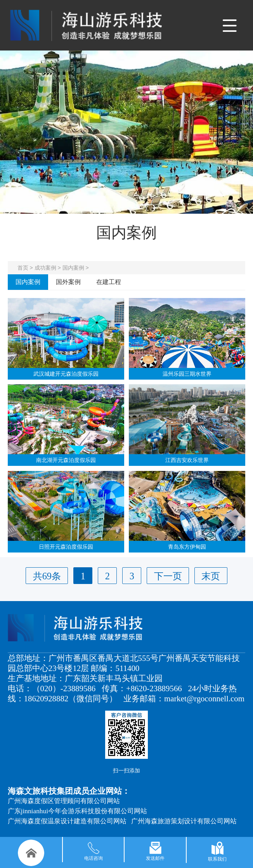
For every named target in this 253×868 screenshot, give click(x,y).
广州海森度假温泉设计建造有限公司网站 (67, 821)
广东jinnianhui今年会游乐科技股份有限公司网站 (77, 811)
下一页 (168, 576)
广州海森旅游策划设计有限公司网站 (184, 821)
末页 (211, 576)
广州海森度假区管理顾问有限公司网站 (64, 801)
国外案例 (68, 282)
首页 (23, 268)
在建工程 (109, 282)
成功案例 (45, 268)
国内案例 (73, 268)
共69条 (47, 576)
